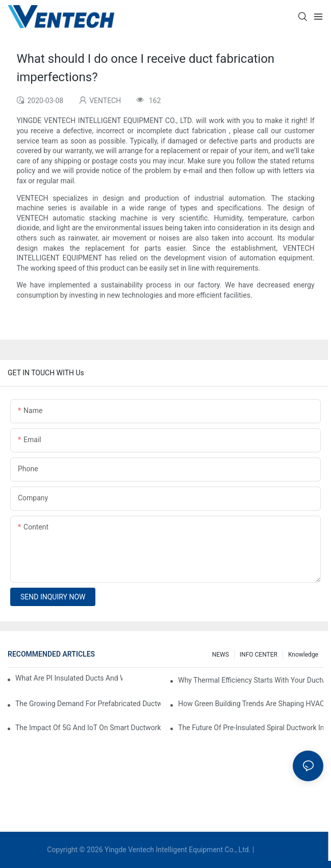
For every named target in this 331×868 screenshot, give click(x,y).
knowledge (303, 655)
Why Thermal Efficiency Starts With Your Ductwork (251, 680)
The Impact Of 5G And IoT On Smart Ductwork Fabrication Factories (88, 728)
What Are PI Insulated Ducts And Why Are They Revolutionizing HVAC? (69, 678)
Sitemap (270, 850)
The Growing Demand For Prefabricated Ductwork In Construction (88, 704)
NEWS (221, 655)
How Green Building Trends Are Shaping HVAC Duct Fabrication (251, 704)
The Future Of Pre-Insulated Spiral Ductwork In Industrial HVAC (251, 728)
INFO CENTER (259, 655)
